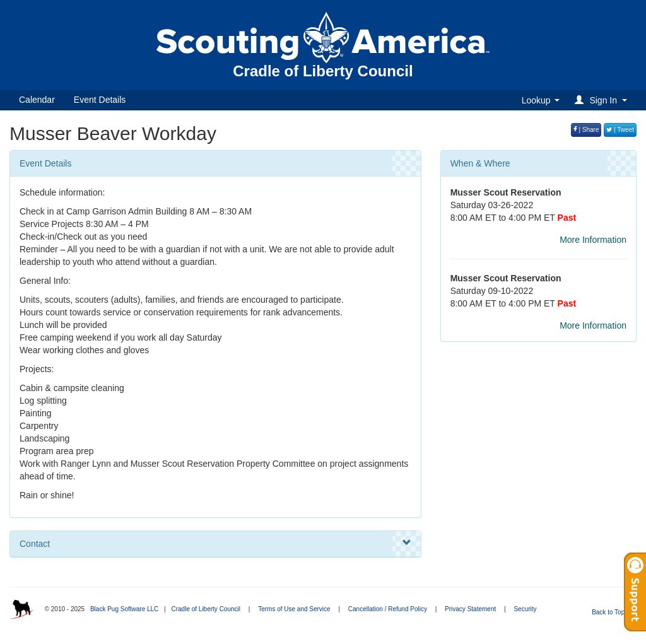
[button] (603, 100)
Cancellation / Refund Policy (388, 609)
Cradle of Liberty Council (206, 609)
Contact (215, 543)
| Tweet (620, 130)
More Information (593, 240)
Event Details (100, 100)
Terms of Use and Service (294, 609)
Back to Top (612, 612)
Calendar (37, 100)
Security (525, 609)
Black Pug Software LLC (124, 609)
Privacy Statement (470, 609)
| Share (586, 130)
